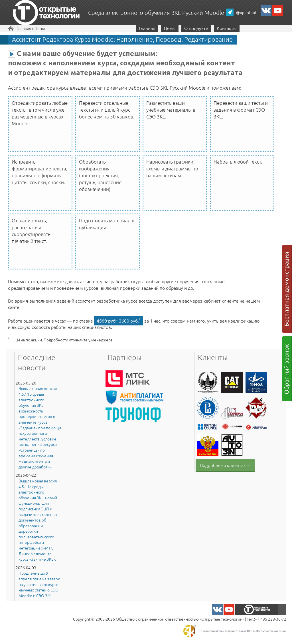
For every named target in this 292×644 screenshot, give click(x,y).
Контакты (227, 28)
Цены (40, 28)
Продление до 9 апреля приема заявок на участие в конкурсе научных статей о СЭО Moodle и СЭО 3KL (39, 584)
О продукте (196, 28)
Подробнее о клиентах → (225, 465)
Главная (24, 28)
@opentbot (246, 12)
